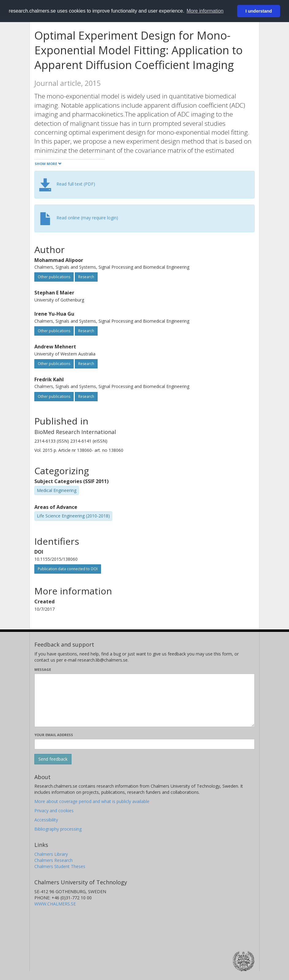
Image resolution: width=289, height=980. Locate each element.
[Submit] (53, 759)
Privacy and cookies (54, 811)
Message (43, 669)
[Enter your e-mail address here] (144, 744)
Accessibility (46, 820)
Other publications (54, 277)
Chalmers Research (54, 860)
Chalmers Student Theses (60, 866)
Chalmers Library (51, 854)
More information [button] (205, 11)
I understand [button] (259, 11)
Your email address (54, 735)
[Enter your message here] (144, 700)
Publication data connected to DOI (68, 569)
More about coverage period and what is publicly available (92, 801)
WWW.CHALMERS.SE (55, 904)
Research (86, 277)
